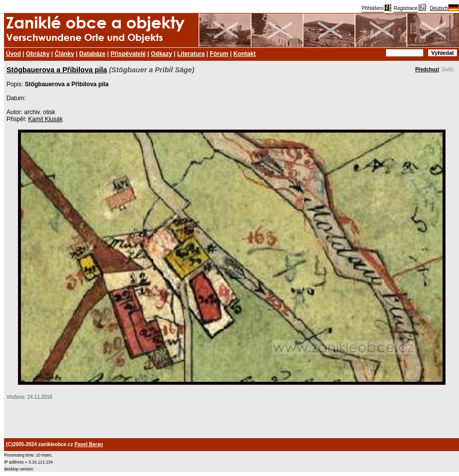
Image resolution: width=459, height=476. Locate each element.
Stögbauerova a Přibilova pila (57, 70)
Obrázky (38, 54)
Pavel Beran (89, 444)
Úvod (13, 54)
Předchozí (427, 70)
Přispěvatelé (128, 54)
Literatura (191, 54)
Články (64, 54)
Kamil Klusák (45, 119)
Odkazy (161, 54)
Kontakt (245, 54)
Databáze (93, 54)
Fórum (219, 54)
